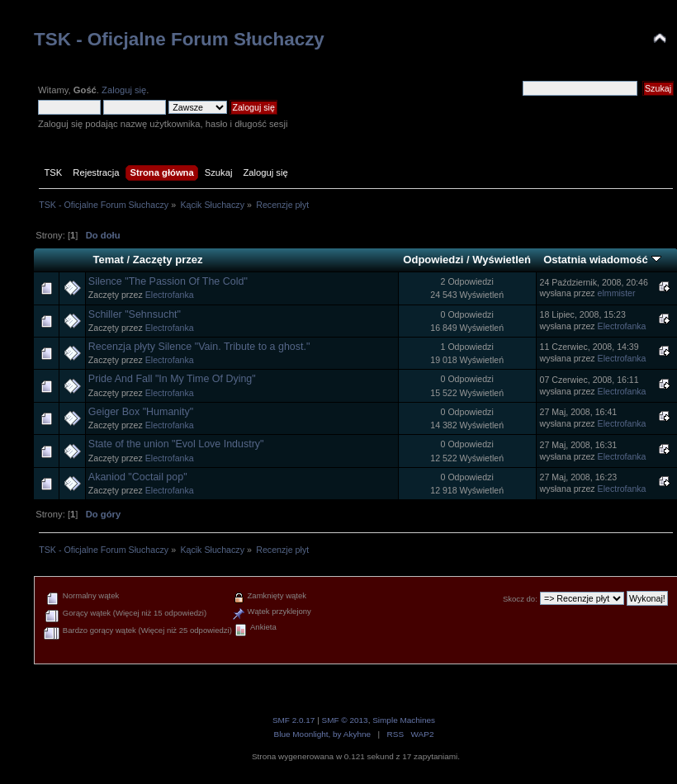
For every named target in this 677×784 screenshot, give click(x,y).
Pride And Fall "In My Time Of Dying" (172, 379)
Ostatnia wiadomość (602, 260)
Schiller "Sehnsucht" (135, 314)
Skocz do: (520, 599)
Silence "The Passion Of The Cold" (168, 281)
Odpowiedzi (433, 260)
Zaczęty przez (168, 260)
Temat (108, 260)
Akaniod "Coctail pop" (138, 477)
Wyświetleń (502, 260)
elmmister (617, 293)
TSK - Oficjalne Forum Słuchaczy (179, 39)
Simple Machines (404, 720)
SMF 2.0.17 (294, 720)
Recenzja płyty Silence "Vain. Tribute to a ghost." (199, 347)
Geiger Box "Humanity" (141, 412)
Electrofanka (170, 295)
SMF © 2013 (345, 720)
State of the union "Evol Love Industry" (176, 444)
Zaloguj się (124, 90)
